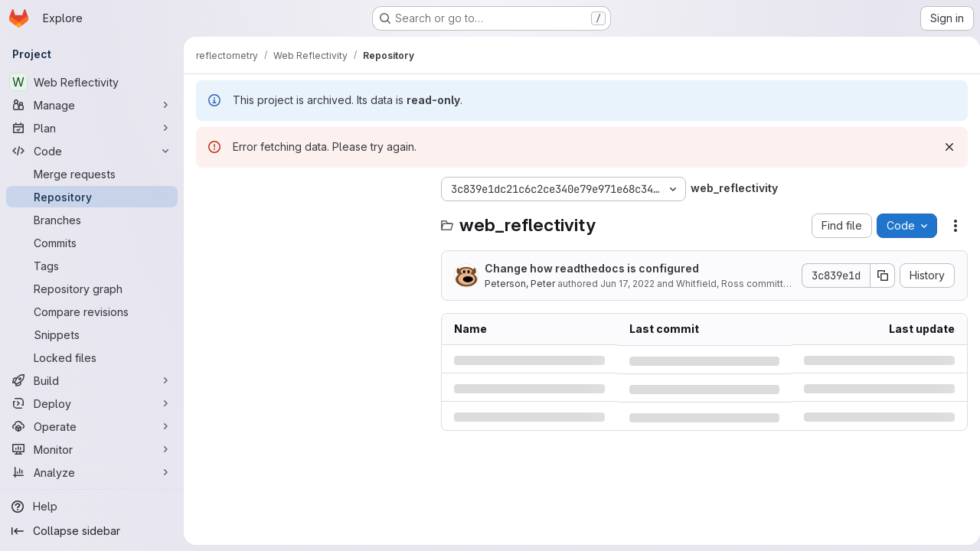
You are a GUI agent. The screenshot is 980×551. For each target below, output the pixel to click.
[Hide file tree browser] (208, 189)
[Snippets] (92, 334)
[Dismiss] (943, 147)
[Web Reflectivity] (92, 82)
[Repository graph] (92, 289)
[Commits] (92, 243)
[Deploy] (92, 403)
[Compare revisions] (92, 311)
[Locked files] (92, 357)
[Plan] (92, 128)
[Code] (92, 151)
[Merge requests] (92, 174)
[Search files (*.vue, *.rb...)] (311, 220)
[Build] (92, 380)
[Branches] (92, 220)
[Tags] (92, 266)
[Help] (92, 507)
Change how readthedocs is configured (592, 268)
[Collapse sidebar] (92, 531)
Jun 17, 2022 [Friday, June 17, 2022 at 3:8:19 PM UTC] (627, 284)
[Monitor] (92, 449)
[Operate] (92, 426)
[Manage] (92, 105)
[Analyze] (92, 472)
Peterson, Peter (520, 284)
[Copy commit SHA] (877, 275)
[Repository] (92, 197)
